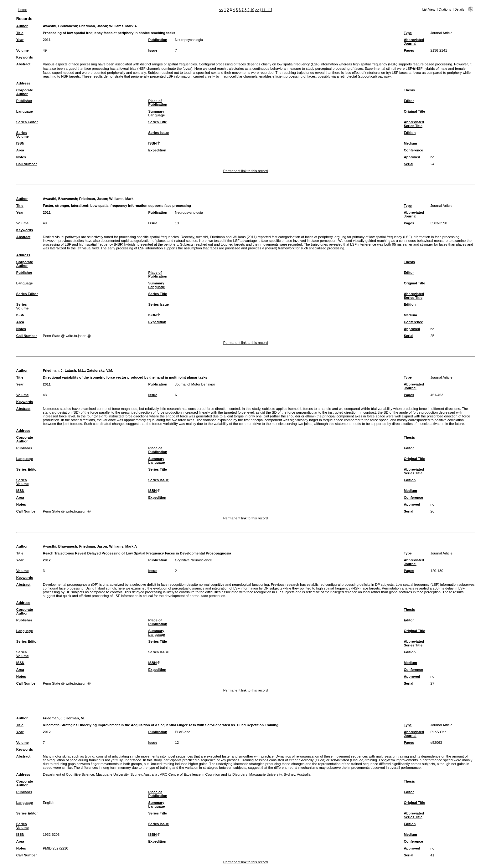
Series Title (158, 122)
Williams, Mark (121, 199)
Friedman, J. (53, 718)
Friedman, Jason (93, 26)
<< (221, 10)
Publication (158, 40)
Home (23, 10)
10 (252, 10)
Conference (413, 150)
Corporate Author (25, 92)
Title (20, 33)
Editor (409, 101)
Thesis (409, 90)
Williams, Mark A (123, 26)
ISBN (153, 143)
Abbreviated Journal (414, 42)
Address (23, 83)
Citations (445, 10)
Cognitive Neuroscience (194, 560)
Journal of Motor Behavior (195, 384)
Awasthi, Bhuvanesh (60, 26)
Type (408, 33)
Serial (408, 164)
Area (20, 150)
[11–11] (266, 10)
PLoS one (183, 732)
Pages (409, 50)
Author (22, 26)
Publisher (24, 101)
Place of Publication (158, 103)
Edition (410, 133)
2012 (47, 560)
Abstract (23, 64)
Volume (23, 50)
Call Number (27, 164)
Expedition (157, 150)
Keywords (25, 57)
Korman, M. (75, 718)
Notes (21, 157)
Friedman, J (53, 370)
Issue (153, 50)
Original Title (414, 111)
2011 (47, 40)
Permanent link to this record (246, 171)
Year (20, 40)
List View (429, 10)
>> (257, 10)
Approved (412, 157)
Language (25, 111)
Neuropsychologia (189, 40)
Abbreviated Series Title (414, 124)
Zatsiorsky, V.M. (100, 370)
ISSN (20, 143)
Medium (410, 143)
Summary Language (157, 113)
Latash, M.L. (75, 370)
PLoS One (438, 732)
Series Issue (159, 133)
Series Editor (27, 122)
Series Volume (23, 135)
